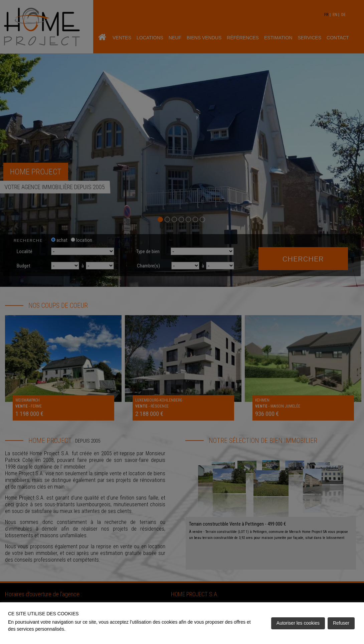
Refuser (341, 623)
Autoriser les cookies (298, 623)
